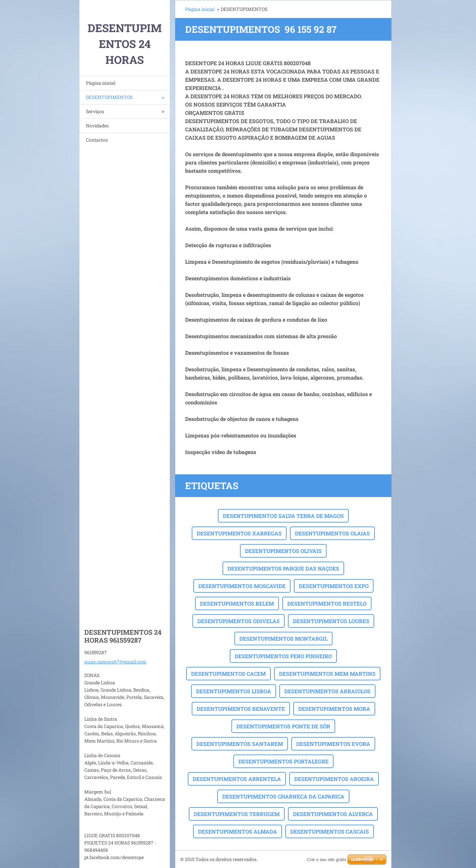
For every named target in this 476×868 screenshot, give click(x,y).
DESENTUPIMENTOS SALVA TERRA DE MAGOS (283, 516)
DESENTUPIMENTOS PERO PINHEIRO (283, 656)
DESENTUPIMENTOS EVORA (333, 744)
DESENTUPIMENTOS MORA (334, 709)
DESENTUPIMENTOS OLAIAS (332, 533)
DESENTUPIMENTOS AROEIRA (334, 779)
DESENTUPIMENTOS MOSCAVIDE (242, 586)
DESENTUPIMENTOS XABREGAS (239, 533)
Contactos (97, 140)
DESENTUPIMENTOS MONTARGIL (283, 639)
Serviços (95, 111)
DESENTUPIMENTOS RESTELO (327, 603)
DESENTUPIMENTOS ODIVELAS (238, 621)
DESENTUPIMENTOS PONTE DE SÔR (283, 726)
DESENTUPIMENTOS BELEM (237, 603)
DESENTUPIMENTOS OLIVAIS (283, 551)
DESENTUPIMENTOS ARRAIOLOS (327, 691)
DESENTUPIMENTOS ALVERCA (333, 814)
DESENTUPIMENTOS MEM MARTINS (327, 674)
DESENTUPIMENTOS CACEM (228, 674)
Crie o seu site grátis (327, 860)
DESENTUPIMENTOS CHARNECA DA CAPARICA (283, 796)
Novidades (97, 126)
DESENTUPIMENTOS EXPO (334, 586)
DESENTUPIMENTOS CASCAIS (330, 831)
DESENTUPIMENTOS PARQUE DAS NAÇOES (283, 568)
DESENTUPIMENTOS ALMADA (238, 831)
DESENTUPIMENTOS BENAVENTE (241, 709)
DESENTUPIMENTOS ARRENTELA (237, 779)
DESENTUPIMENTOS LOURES (331, 621)
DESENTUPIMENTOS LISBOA (234, 691)
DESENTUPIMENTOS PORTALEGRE (283, 761)
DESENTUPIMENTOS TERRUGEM (237, 814)
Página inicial (101, 83)
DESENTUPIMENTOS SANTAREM (240, 744)
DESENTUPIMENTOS (109, 97)
